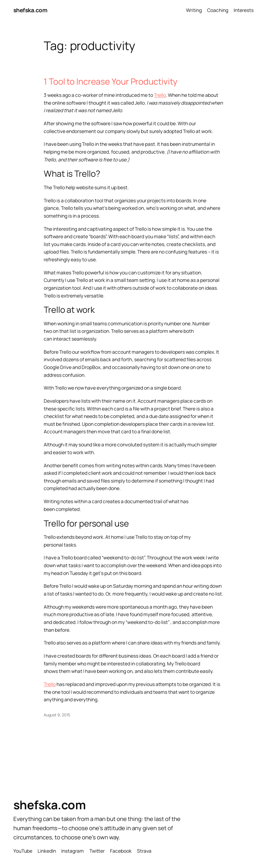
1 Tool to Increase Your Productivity (111, 81)
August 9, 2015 (57, 715)
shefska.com (30, 10)
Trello (160, 95)
